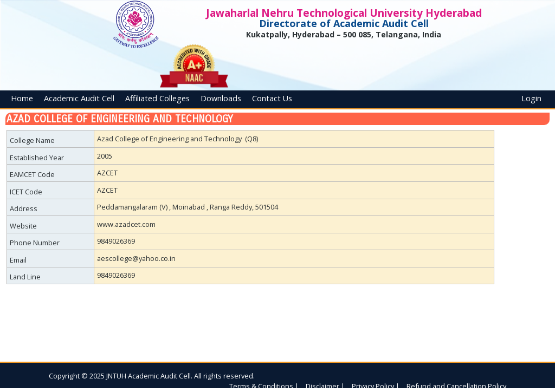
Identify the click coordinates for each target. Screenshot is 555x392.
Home (22, 98)
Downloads (221, 98)
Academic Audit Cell (79, 98)
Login (531, 98)
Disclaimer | (325, 386)
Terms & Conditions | (264, 386)
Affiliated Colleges (157, 98)
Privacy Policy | (376, 386)
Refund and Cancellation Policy (456, 386)
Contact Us (272, 98)
